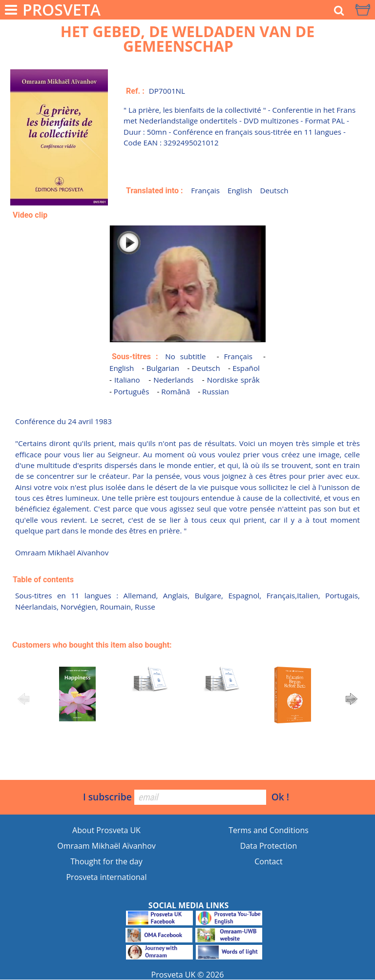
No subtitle (185, 356)
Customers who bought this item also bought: (92, 645)
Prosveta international (106, 877)
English (240, 190)
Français (205, 190)
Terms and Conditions (269, 830)
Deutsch (274, 190)
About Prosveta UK (106, 830)
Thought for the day (106, 861)
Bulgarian (163, 368)
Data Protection (269, 846)
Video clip (30, 215)
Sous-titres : (135, 357)
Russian (216, 391)
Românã (176, 391)
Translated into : (155, 191)
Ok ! (280, 797)
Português (132, 391)
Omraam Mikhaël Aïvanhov (106, 846)
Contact (268, 861)
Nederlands (173, 380)
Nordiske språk (233, 380)
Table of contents (43, 580)
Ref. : (135, 91)
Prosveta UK (174, 975)
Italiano (127, 380)
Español (246, 368)
